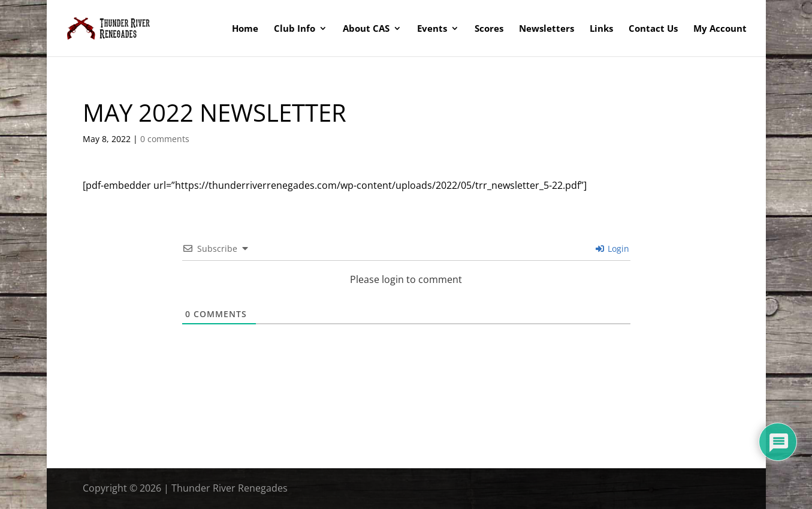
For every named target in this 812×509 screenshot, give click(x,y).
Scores (489, 29)
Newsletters (547, 29)
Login (612, 249)
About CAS (366, 29)
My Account (720, 29)
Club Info (295, 29)
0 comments (165, 139)
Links (601, 29)
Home (245, 29)
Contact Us (653, 29)
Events (432, 29)
